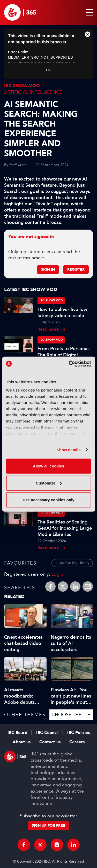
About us (22, 742)
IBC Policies (79, 733)
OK (48, 70)
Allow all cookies (48, 466)
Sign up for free (48, 826)
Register (76, 269)
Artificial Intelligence (33, 92)
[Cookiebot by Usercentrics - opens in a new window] (69, 364)
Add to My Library (74, 563)
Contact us (50, 742)
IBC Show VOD (22, 86)
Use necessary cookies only (48, 500)
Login (57, 574)
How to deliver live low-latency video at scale (63, 312)
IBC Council (47, 733)
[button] (88, 12)
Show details (69, 449)
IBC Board (17, 733)
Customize (49, 483)
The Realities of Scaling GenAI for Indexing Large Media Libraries (65, 528)
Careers (77, 742)
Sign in (48, 269)
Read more (48, 329)
